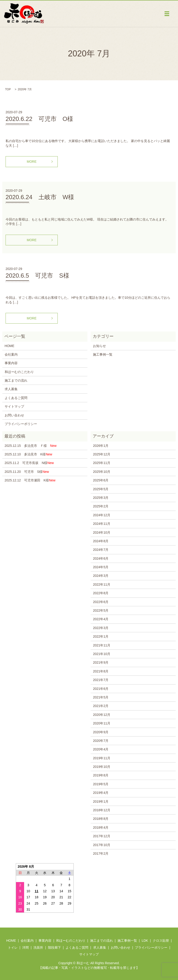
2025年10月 (102, 472)
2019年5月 (101, 784)
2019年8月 (101, 775)
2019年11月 (102, 758)
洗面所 (38, 948)
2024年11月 (102, 524)
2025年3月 (101, 498)
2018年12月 (102, 810)
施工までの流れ (16, 380)
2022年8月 (101, 593)
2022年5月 (101, 610)
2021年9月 (101, 662)
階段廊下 (54, 948)
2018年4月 (101, 827)
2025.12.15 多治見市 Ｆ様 (31, 446)
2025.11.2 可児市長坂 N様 (29, 463)
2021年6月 (101, 689)
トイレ (13, 948)
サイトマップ (14, 406)
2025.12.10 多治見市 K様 (28, 454)
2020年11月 (102, 723)
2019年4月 (101, 793)
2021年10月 (102, 654)
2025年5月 (101, 489)
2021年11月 (102, 645)
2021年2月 (101, 706)
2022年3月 (101, 628)
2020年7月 (101, 741)
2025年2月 (101, 506)
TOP (8, 89)
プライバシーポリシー (21, 424)
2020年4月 (101, 749)
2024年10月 (102, 532)
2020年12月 (102, 715)
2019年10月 (102, 767)
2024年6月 (101, 558)
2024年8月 (101, 541)
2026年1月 (101, 446)
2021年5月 (101, 697)
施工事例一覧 (103, 354)
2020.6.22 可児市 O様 (39, 119)
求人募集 (11, 389)
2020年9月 (101, 732)
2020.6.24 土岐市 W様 (40, 197)
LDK (145, 941)
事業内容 (11, 363)
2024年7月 (101, 550)
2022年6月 (101, 602)
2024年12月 (102, 515)
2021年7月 (101, 680)
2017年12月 (102, 836)
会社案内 (11, 354)
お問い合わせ (14, 415)
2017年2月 (101, 853)
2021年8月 (101, 671)
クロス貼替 (161, 941)
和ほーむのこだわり (19, 372)
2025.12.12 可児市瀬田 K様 (30, 480)
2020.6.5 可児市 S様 (37, 276)
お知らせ (99, 346)
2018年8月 (101, 819)
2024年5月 (101, 567)
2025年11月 (102, 463)
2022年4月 (101, 619)
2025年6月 (101, 480)
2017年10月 (102, 845)
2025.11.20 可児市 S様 (27, 472)
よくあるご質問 (16, 398)
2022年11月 (102, 584)
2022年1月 (101, 636)
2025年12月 (102, 454)
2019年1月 (101, 802)
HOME (10, 346)
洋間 (25, 948)
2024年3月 (101, 576)
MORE (32, 162)
